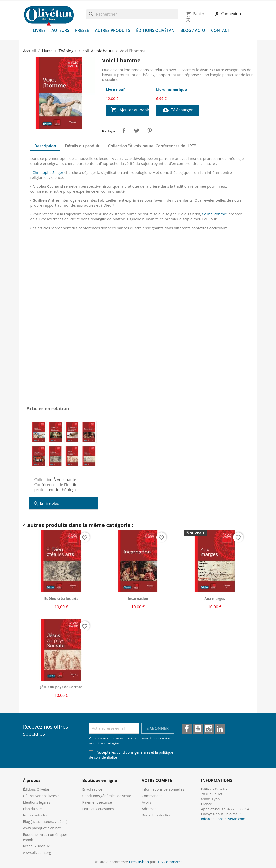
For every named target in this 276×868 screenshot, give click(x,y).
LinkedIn (220, 729)
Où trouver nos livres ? (41, 796)
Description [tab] (45, 146)
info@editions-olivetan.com (223, 819)
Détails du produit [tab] (82, 146)
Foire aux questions (98, 809)
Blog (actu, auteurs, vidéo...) (45, 822)
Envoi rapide (92, 789)
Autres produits (113, 30)
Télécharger (178, 110)
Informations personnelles (163, 789)
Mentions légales (37, 802)
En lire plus (46, 504)
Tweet (137, 131)
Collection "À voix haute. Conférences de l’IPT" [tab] (152, 146)
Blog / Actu (193, 30)
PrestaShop (139, 862)
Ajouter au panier (130, 110)
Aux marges (215, 598)
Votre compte (157, 780)
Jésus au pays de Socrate (61, 687)
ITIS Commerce (170, 862)
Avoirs (147, 802)
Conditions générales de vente (107, 796)
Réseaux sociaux (36, 846)
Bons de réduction (157, 815)
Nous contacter (35, 815)
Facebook (187, 729)
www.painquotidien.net (42, 828)
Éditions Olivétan (155, 30)
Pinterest (150, 131)
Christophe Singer (48, 172)
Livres (39, 30)
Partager (124, 131)
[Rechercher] (132, 14)
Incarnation (138, 598)
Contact (220, 30)
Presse (82, 30)
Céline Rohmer (215, 214)
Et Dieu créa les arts (61, 598)
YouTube (198, 729)
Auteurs (60, 30)
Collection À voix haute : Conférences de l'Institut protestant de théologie (57, 485)
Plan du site (32, 809)
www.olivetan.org (37, 853)
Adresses (149, 809)
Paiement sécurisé (97, 802)
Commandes (152, 796)
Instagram (209, 729)
